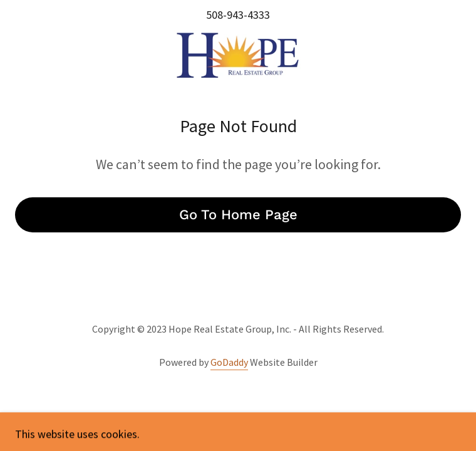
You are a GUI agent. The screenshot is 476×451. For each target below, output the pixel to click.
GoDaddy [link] (229, 362)
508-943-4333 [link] (238, 15)
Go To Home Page (238, 215)
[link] (238, 55)
